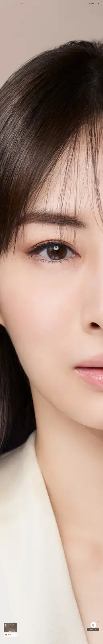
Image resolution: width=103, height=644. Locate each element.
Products (25, 4)
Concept (33, 4)
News (40, 4)
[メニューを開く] (99, 4)
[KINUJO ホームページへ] (9, 4)
